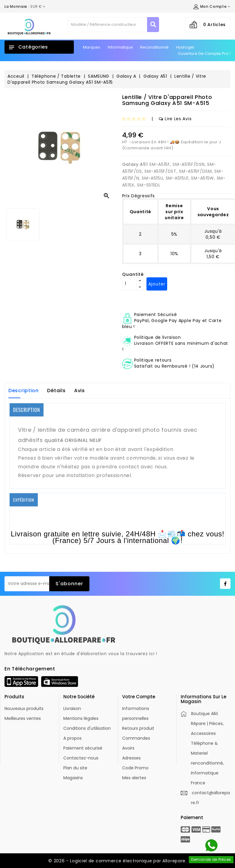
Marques (92, 47)
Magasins (73, 778)
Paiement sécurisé (83, 748)
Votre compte (139, 697)
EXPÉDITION (24, 500)
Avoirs (128, 748)
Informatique (120, 47)
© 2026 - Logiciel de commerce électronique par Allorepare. (117, 861)
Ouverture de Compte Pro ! (204, 54)
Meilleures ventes (23, 718)
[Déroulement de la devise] (25, 7)
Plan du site (75, 768)
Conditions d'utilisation (87, 728)
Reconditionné (154, 47)
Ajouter (157, 284)
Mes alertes (134, 778)
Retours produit (138, 728)
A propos (72, 738)
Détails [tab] (56, 391)
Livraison (72, 708)
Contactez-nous (81, 758)
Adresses (131, 758)
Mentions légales (81, 718)
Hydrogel (185, 47)
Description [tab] (24, 391)
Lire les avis (175, 119)
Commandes (136, 738)
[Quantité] (129, 284)
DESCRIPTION (27, 410)
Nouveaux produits (24, 708)
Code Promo (135, 768)
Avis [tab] (80, 391)
